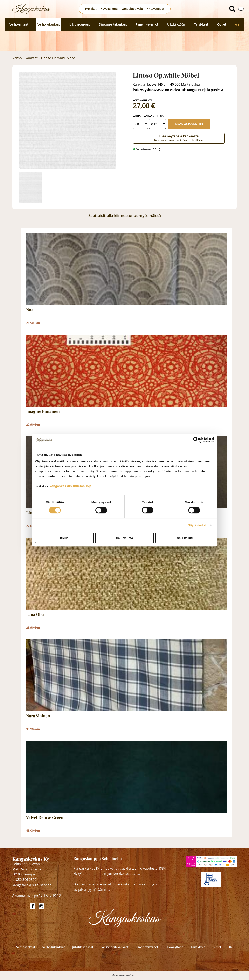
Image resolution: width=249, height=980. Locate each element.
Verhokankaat (19, 24)
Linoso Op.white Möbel (59, 58)
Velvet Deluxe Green (45, 817)
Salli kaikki (185, 538)
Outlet (222, 24)
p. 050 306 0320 (24, 880)
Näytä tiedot (197, 525)
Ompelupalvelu (132, 9)
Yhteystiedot (156, 9)
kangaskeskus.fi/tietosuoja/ (71, 486)
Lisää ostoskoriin (189, 124)
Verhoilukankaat (49, 24)
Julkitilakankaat (79, 24)
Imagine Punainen (43, 411)
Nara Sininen (38, 716)
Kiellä (64, 538)
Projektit (91, 9)
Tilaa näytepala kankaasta (179, 138)
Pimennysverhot (147, 24)
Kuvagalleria (109, 9)
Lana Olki (35, 614)
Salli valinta (124, 538)
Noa (30, 310)
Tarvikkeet (201, 24)
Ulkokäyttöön (176, 24)
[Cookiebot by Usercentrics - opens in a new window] (196, 440)
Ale (237, 24)
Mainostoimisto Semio (125, 975)
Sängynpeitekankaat (113, 24)
